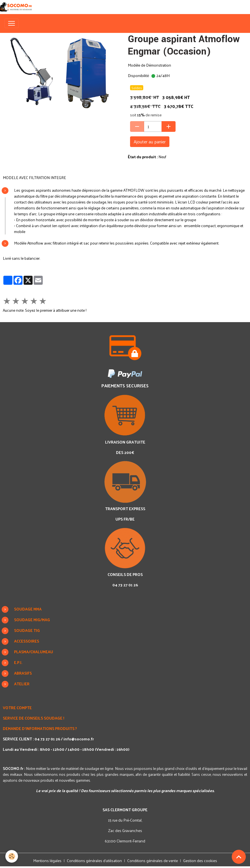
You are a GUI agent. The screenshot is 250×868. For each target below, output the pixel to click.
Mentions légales (47, 861)
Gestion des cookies (200, 861)
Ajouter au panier (150, 142)
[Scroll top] (239, 857)
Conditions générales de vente (153, 861)
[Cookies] (12, 856)
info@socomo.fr (79, 739)
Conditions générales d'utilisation (94, 861)
